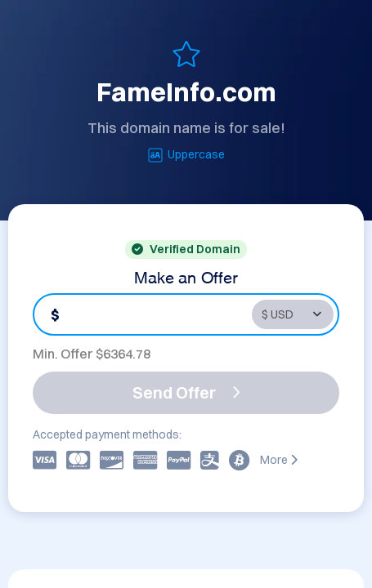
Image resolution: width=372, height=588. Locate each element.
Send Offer (186, 392)
